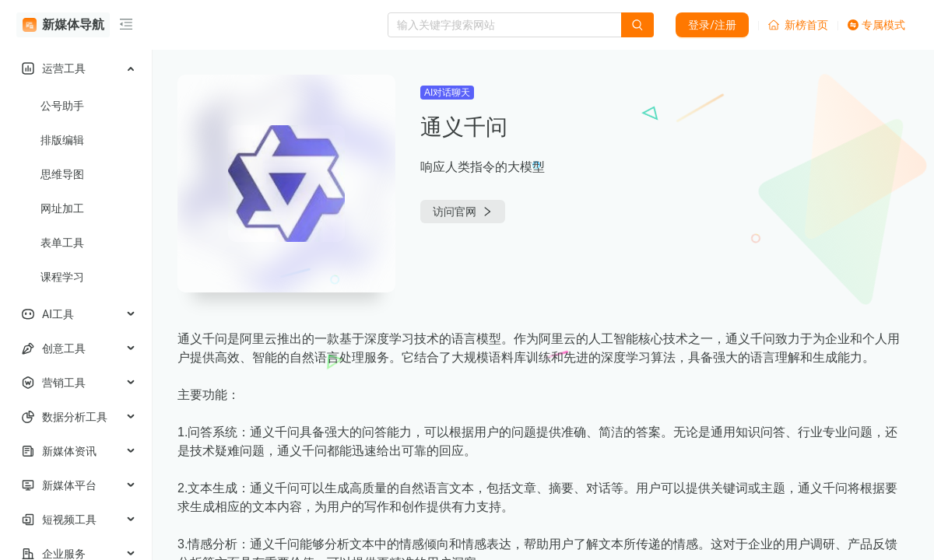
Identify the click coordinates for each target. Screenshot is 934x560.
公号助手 (62, 106)
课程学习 (62, 277)
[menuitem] (76, 68)
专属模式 (876, 25)
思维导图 (62, 174)
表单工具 (62, 243)
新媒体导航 (63, 25)
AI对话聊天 (447, 93)
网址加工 (62, 208)
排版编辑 (62, 140)
